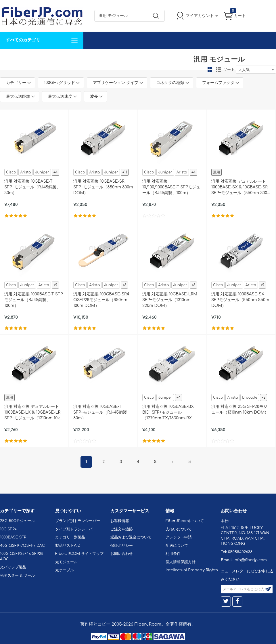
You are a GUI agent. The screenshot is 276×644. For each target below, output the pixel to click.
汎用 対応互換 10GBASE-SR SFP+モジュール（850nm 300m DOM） (103, 187)
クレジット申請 (179, 537)
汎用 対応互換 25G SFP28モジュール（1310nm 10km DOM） (240, 409)
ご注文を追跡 (122, 529)
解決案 (9, 57)
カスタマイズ (34, 57)
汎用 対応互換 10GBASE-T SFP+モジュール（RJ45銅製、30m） (32, 187)
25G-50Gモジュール (17, 521)
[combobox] (256, 70)
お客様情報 (120, 521)
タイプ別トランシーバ (74, 529)
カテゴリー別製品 (70, 537)
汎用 (216, 172)
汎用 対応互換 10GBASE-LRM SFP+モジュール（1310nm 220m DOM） (170, 300)
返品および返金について (131, 537)
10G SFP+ (8, 529)
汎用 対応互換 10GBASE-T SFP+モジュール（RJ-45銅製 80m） (100, 412)
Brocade (250, 398)
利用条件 (173, 554)
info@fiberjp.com (250, 560)
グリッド (210, 70)
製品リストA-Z (68, 546)
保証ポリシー (122, 546)
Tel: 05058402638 (173, 57)
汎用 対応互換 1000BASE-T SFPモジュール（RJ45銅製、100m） (33, 300)
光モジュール (66, 562)
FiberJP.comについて (128, 57)
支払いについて (179, 529)
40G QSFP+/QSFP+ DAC (22, 546)
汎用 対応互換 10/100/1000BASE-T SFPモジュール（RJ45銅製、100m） (171, 187)
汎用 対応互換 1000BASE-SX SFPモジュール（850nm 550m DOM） (240, 300)
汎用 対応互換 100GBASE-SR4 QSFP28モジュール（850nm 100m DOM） (101, 300)
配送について (177, 546)
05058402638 (240, 552)
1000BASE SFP (13, 537)
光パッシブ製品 (13, 567)
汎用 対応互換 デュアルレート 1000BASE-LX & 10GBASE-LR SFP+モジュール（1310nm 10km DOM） (34, 413)
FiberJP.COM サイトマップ (79, 554)
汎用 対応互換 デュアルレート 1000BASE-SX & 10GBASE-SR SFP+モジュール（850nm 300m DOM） (241, 188)
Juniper (42, 172)
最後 (190, 462)
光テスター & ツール (17, 576)
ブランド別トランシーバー (78, 521)
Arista (25, 172)
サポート (62, 57)
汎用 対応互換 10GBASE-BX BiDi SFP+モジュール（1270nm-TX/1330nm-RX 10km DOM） (168, 413)
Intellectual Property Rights (192, 570)
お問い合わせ (89, 57)
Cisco (11, 172)
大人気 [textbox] (244, 70)
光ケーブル (65, 570)
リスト (218, 70)
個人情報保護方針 (181, 562)
